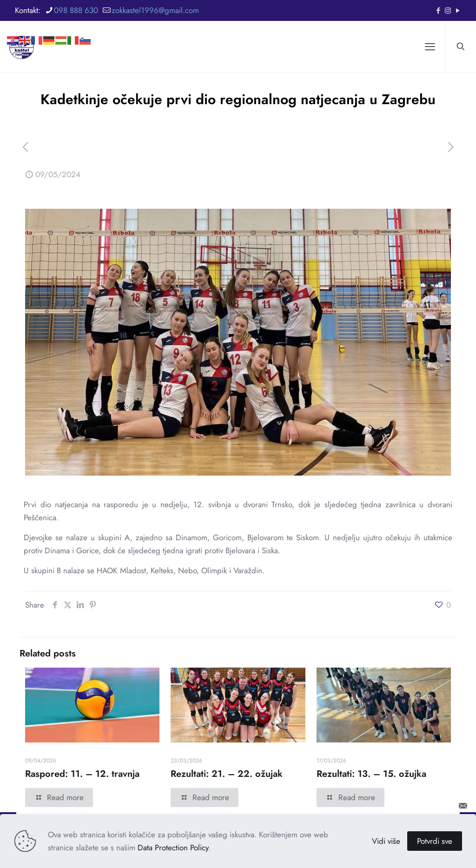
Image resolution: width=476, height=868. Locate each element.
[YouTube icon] (458, 11)
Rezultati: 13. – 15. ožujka (371, 774)
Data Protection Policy (173, 848)
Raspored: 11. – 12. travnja (82, 774)
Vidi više (386, 841)
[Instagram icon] (448, 11)
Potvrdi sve (435, 841)
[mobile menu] (430, 46)
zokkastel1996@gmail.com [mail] (155, 10)
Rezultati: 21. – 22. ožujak (227, 774)
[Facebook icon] (438, 11)
